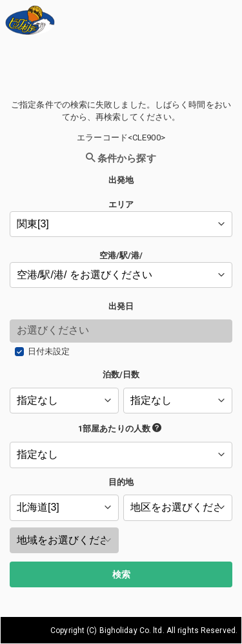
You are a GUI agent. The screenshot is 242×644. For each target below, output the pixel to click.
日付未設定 (49, 351)
